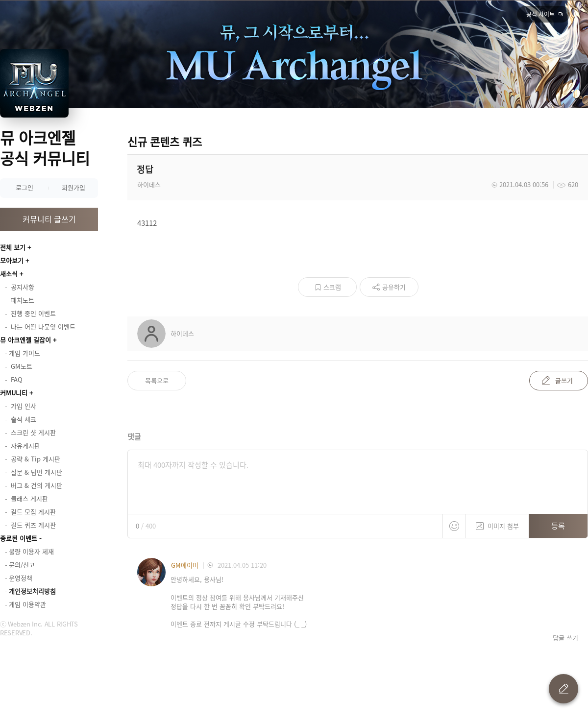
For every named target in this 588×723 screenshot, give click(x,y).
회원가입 (73, 187)
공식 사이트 (540, 14)
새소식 (9, 274)
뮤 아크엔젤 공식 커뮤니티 (45, 148)
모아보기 (12, 260)
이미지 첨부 (497, 522)
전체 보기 (13, 247)
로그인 (24, 187)
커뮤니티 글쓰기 (49, 219)
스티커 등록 (454, 526)
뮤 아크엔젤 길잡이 (25, 340)
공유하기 (394, 287)
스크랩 (332, 287)
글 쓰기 (563, 689)
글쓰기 (564, 380)
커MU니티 (14, 393)
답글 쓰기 (565, 638)
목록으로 (157, 380)
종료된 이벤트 (19, 538)
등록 (558, 526)
